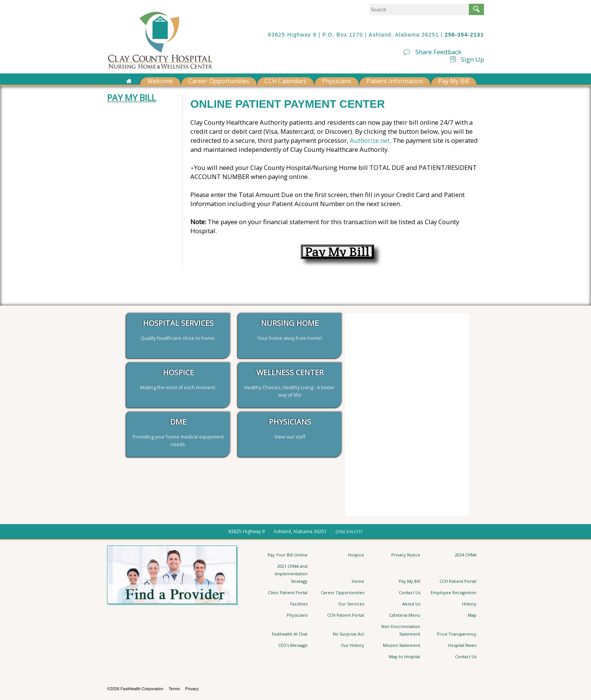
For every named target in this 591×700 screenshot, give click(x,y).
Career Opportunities (219, 81)
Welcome (160, 81)
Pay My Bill (454, 81)
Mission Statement (402, 645)
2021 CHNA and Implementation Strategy (291, 574)
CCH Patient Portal (458, 581)
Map (472, 615)
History (469, 604)
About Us (411, 604)
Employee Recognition (454, 592)
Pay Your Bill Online (288, 555)
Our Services (351, 604)
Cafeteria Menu (405, 615)
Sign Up (467, 59)
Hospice (356, 555)
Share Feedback (432, 52)
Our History (352, 645)
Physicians (337, 81)
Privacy (192, 689)
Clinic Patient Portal (288, 592)
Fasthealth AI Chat (290, 634)
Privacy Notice (406, 555)
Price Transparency (457, 634)
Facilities (299, 604)
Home (358, 581)
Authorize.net (370, 140)
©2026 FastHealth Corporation (135, 689)
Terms (174, 689)
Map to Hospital (405, 656)
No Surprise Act (348, 634)
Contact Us (410, 592)
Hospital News (462, 645)
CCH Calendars (286, 81)
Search (476, 9)
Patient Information (395, 81)
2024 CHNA (466, 555)
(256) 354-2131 (349, 531)
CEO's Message (293, 645)
